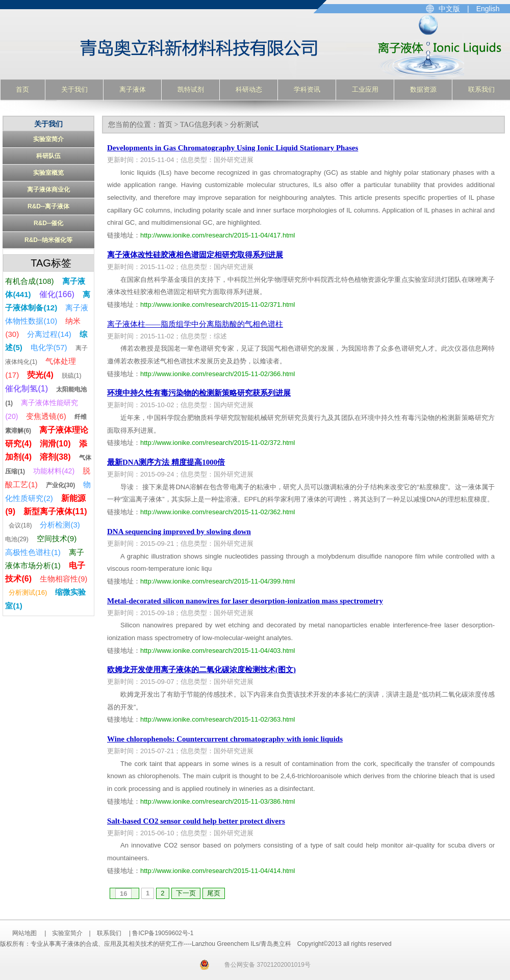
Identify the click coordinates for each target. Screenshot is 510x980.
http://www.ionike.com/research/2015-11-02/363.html (218, 719)
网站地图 (24, 933)
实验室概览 (48, 173)
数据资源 (423, 89)
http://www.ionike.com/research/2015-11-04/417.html (218, 235)
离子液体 (133, 89)
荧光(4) (40, 375)
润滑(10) (55, 444)
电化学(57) (49, 347)
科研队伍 (48, 156)
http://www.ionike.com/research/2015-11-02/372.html (218, 443)
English (488, 9)
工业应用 (365, 89)
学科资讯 (307, 89)
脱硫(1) (72, 376)
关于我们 (74, 89)
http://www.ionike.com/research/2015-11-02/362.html (218, 512)
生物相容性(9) (63, 579)
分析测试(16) (28, 592)
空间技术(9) (57, 538)
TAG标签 (51, 263)
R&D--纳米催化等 (48, 240)
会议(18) (20, 525)
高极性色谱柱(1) (33, 552)
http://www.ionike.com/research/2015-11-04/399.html (218, 581)
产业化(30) (60, 485)
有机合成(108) (29, 281)
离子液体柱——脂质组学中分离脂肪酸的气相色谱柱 (195, 324)
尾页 (214, 893)
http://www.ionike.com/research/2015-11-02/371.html (218, 304)
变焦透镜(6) (46, 416)
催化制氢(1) (27, 389)
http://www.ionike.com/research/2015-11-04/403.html (218, 651)
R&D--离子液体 (48, 206)
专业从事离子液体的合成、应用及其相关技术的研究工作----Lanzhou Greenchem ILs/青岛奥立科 (146, 47)
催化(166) (57, 294)
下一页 (186, 893)
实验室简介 (48, 139)
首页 (22, 89)
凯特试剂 (191, 89)
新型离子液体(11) (55, 511)
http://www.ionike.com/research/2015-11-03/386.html (218, 801)
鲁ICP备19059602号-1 (163, 933)
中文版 (449, 9)
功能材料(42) (54, 471)
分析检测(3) (60, 525)
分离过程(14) (49, 334)
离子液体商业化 (48, 190)
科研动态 (249, 89)
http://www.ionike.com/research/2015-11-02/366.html (218, 374)
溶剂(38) (55, 457)
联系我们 (481, 89)
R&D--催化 (48, 223)
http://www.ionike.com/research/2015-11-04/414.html (218, 871)
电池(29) (17, 539)
